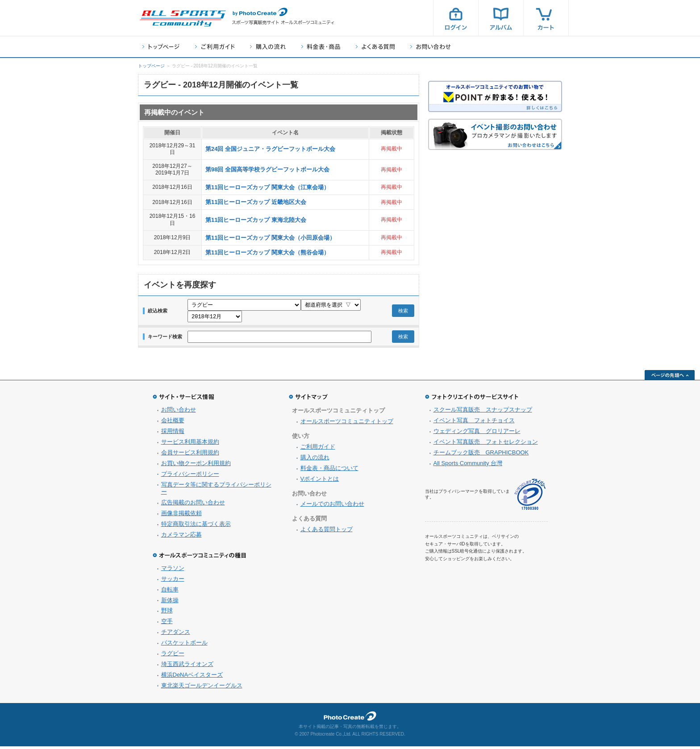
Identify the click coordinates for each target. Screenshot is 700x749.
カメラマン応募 (181, 537)
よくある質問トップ (327, 532)
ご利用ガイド (215, 47)
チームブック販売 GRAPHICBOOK (481, 455)
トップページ (161, 47)
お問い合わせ (431, 47)
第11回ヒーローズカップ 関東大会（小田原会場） (270, 238)
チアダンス (176, 635)
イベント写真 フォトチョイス (474, 423)
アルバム (501, 18)
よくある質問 (375, 47)
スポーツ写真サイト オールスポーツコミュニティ (183, 18)
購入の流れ (268, 47)
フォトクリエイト (350, 719)
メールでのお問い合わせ (332, 506)
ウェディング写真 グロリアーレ (477, 434)
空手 (167, 624)
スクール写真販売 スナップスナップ (483, 412)
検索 (403, 312)
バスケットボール (184, 645)
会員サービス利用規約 (190, 455)
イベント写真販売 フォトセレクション (486, 444)
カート (546, 18)
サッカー (173, 581)
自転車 (170, 592)
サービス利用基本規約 (190, 444)
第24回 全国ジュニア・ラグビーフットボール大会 (270, 149)
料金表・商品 (321, 47)
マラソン (173, 571)
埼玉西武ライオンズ (187, 667)
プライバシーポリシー (190, 476)
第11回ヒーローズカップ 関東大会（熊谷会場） (267, 252)
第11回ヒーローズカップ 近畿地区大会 (256, 202)
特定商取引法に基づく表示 (196, 526)
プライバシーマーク (530, 497)
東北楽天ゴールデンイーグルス (202, 688)
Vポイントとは (320, 481)
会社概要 (173, 423)
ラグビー (173, 656)
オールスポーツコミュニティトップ (347, 424)
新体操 (170, 603)
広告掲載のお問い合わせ (193, 505)
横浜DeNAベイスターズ (192, 677)
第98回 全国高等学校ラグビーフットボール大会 (267, 169)
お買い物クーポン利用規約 (196, 466)
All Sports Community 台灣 (468, 466)
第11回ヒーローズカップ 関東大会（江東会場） (267, 187)
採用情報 (173, 434)
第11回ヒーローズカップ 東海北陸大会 (256, 220)
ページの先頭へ (670, 378)
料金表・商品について (329, 471)
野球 (167, 613)
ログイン (456, 18)
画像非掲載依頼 (181, 516)
